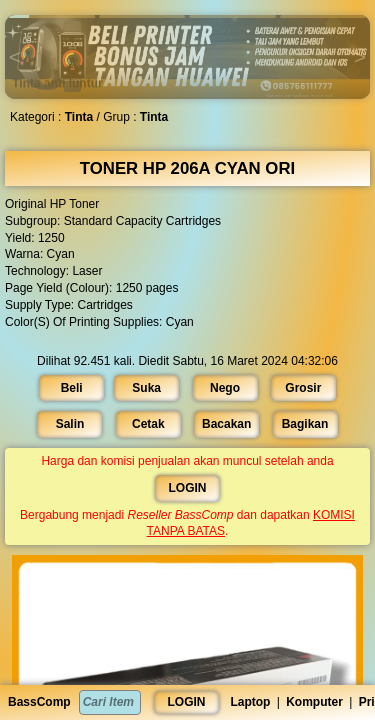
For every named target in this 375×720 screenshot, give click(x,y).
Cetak (149, 424)
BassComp (39, 702)
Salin (71, 424)
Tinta (80, 117)
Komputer (314, 702)
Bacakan (226, 424)
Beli (73, 387)
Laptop (250, 702)
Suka (147, 387)
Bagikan (304, 424)
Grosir (302, 387)
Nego (225, 387)
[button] (52, 16)
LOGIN (187, 702)
